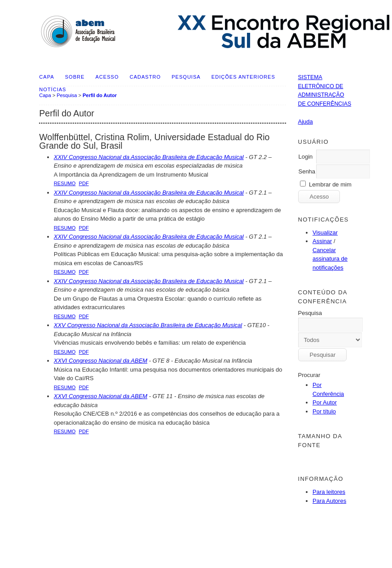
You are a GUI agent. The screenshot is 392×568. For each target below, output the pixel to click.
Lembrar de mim (330, 184)
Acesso (107, 77)
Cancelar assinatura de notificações (330, 259)
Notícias (53, 89)
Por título (324, 411)
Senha (307, 171)
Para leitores (329, 492)
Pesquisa (186, 77)
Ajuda (305, 122)
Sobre (75, 77)
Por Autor (325, 402)
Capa (46, 77)
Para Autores (329, 501)
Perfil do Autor (100, 95)
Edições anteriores (243, 77)
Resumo (65, 183)
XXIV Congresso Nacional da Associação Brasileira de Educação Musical (149, 157)
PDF (84, 183)
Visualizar (325, 233)
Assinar (322, 241)
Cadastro (145, 77)
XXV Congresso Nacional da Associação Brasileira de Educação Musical (148, 325)
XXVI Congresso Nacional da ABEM (101, 361)
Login (305, 157)
